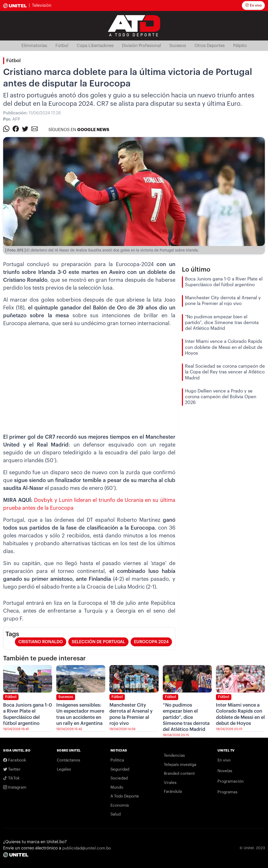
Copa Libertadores (95, 46)
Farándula (173, 792)
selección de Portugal (98, 642)
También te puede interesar (44, 658)
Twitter (12, 769)
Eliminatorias (34, 46)
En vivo (254, 5)
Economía (120, 805)
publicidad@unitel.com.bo (87, 848)
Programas (227, 792)
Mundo (117, 787)
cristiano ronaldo (41, 642)
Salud (116, 814)
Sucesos (178, 46)
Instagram (15, 787)
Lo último (196, 269)
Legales (64, 769)
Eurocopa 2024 (151, 642)
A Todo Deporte (125, 796)
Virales (170, 783)
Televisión (42, 5)
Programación (231, 781)
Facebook (15, 760)
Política (117, 760)
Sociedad (119, 778)
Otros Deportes (210, 46)
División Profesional (141, 46)
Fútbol (62, 46)
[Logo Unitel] (134, 25)
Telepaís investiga (180, 765)
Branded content (179, 774)
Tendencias (174, 756)
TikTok (11, 778)
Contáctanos (68, 760)
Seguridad (120, 769)
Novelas (225, 771)
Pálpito (240, 46)
